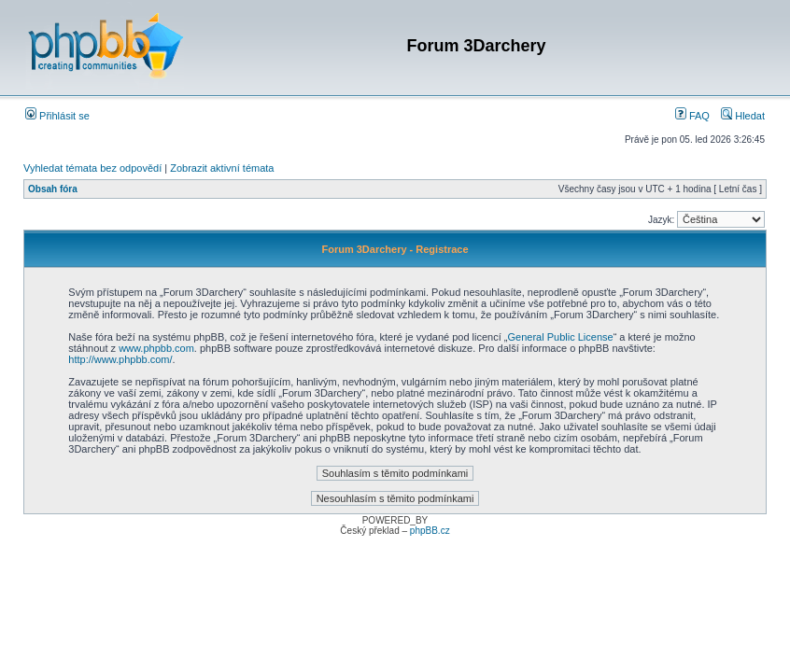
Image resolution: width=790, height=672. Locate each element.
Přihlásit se (57, 116)
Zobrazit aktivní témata (222, 168)
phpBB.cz (430, 531)
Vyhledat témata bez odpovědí (92, 168)
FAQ (692, 116)
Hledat (743, 116)
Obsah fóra (53, 189)
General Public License (561, 337)
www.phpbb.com (156, 348)
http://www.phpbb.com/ (120, 359)
